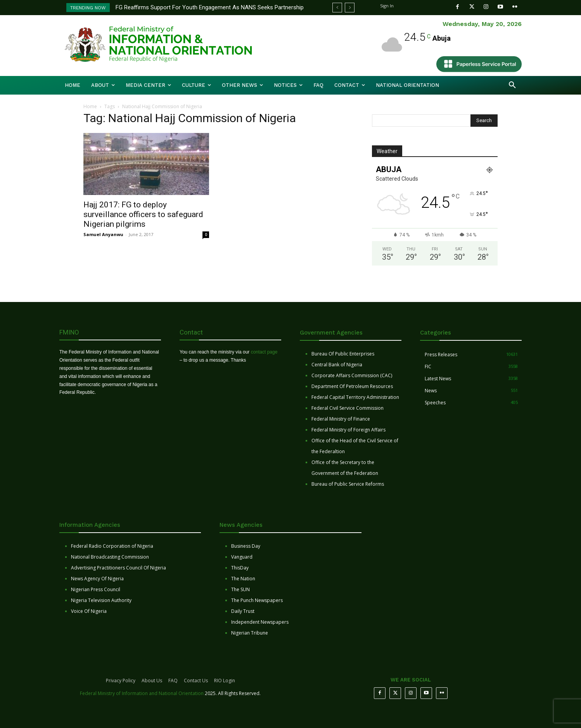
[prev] (337, 8)
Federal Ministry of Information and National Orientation (142, 693)
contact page (264, 352)
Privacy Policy (121, 681)
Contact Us (196, 681)
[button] (512, 85)
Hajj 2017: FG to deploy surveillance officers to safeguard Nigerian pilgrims (143, 214)
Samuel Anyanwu (103, 234)
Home (90, 106)
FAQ (173, 681)
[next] (350, 8)
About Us (152, 681)
